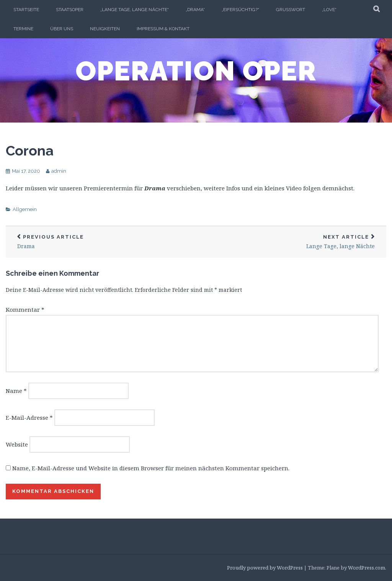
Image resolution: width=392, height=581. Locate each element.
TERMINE (23, 29)
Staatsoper (70, 10)
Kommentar (25, 309)
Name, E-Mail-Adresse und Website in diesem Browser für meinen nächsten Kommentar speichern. (151, 468)
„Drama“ (195, 10)
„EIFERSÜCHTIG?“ (240, 10)
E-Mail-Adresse (29, 417)
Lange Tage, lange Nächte (291, 242)
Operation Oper (196, 71)
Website (17, 444)
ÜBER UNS (62, 29)
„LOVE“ (329, 10)
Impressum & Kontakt (163, 29)
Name (16, 391)
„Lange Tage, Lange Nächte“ (135, 10)
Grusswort (291, 10)
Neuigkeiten (105, 29)
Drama (101, 242)
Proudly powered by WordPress (265, 568)
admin (59, 171)
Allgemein (25, 209)
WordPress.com (367, 568)
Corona (30, 151)
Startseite (26, 10)
